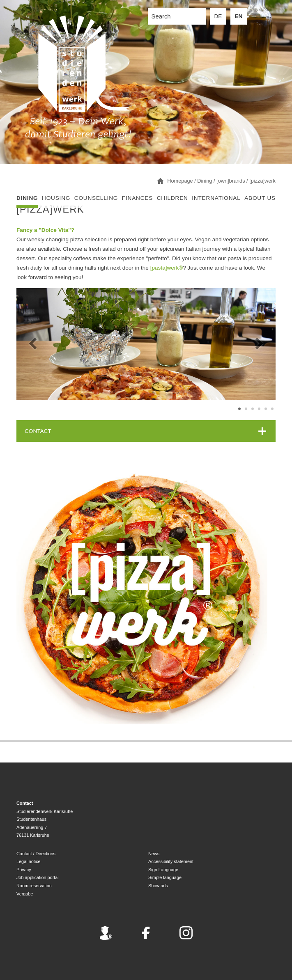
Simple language (165, 877)
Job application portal (38, 877)
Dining (27, 198)
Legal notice (29, 861)
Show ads (158, 886)
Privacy (24, 870)
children (172, 198)
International (216, 198)
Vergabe (25, 894)
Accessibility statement (171, 861)
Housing (56, 198)
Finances (137, 198)
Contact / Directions (36, 854)
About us (260, 198)
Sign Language (163, 870)
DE (218, 16)
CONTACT (38, 431)
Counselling (96, 198)
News (154, 854)
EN (239, 16)
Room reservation (34, 886)
